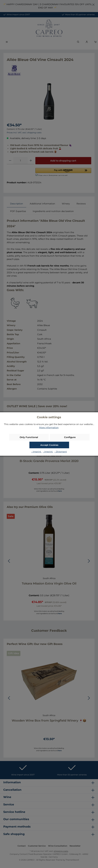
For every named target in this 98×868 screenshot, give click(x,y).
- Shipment (61, 452)
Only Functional (29, 437)
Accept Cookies (49, 445)
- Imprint (36, 452)
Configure (70, 437)
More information (49, 427)
